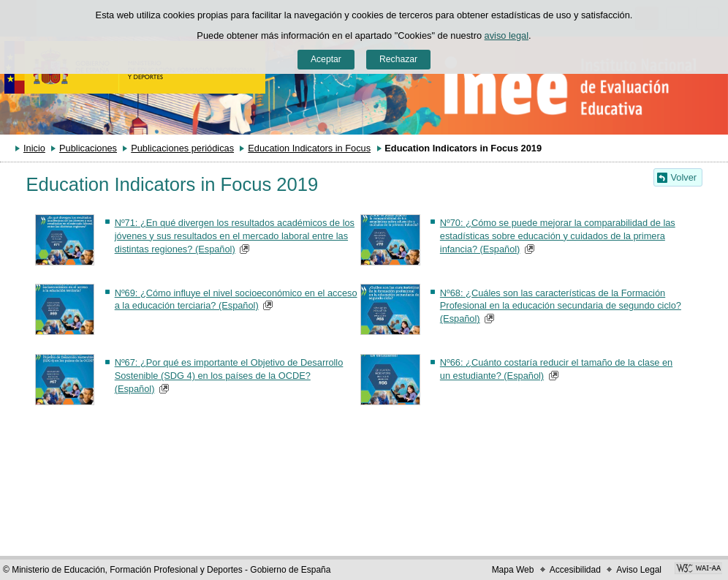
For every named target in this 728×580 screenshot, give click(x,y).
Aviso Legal (639, 570)
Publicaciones (88, 148)
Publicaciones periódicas (182, 148)
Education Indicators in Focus (309, 148)
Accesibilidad (575, 570)
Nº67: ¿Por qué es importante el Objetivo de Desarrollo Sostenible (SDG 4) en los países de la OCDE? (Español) (229, 376)
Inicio (34, 148)
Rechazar (398, 59)
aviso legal (507, 35)
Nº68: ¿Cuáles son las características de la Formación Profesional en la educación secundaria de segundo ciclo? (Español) (561, 306)
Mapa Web (513, 570)
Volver (684, 177)
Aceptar (326, 59)
